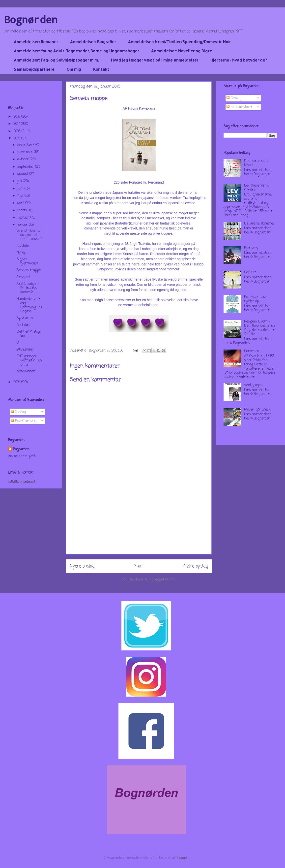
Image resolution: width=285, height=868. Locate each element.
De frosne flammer (259, 224)
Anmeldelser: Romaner (36, 42)
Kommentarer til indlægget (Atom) (149, 580)
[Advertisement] (139, 526)
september (26, 167)
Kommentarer (24, 421)
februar (24, 218)
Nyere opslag (82, 566)
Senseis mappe (29, 270)
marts (23, 210)
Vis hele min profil (22, 456)
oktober (24, 159)
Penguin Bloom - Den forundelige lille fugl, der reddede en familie (260, 328)
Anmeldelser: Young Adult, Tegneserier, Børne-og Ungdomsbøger (76, 51)
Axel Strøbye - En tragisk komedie (28, 288)
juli (20, 181)
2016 (17, 131)
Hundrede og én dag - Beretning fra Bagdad (29, 305)
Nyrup (21, 253)
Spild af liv (25, 318)
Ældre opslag (195, 566)
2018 (17, 117)
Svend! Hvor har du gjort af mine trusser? (30, 235)
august (23, 174)
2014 (17, 382)
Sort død (23, 325)
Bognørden (31, 19)
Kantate (23, 246)
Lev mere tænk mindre (256, 188)
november (26, 152)
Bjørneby (251, 248)
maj (21, 196)
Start (139, 566)
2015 (17, 139)
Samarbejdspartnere (34, 69)
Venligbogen (253, 385)
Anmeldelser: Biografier (93, 42)
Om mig (74, 69)
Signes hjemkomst (27, 261)
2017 (17, 124)
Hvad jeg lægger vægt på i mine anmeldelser (155, 60)
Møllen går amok (257, 410)
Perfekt (250, 273)
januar (23, 225)
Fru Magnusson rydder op (256, 299)
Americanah (26, 371)
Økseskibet (25, 350)
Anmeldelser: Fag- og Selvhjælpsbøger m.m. (56, 60)
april (21, 203)
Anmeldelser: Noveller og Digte (182, 51)
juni (21, 189)
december (25, 145)
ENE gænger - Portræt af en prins (29, 361)
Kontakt (101, 69)
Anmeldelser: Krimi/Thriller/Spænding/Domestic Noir (179, 42)
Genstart (23, 277)
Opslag (18, 412)
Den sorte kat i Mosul (256, 163)
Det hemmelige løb (28, 334)
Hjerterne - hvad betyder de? (239, 60)
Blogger (182, 858)
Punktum (251, 351)
